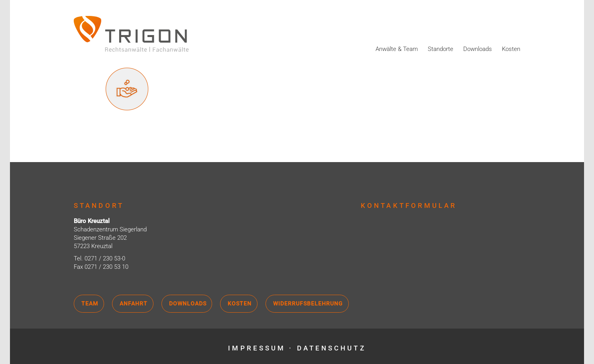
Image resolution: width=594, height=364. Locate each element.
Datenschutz (331, 348)
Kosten (511, 49)
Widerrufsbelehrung (308, 303)
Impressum (257, 348)
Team (90, 303)
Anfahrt (134, 303)
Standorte (441, 49)
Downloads (478, 49)
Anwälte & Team (397, 49)
